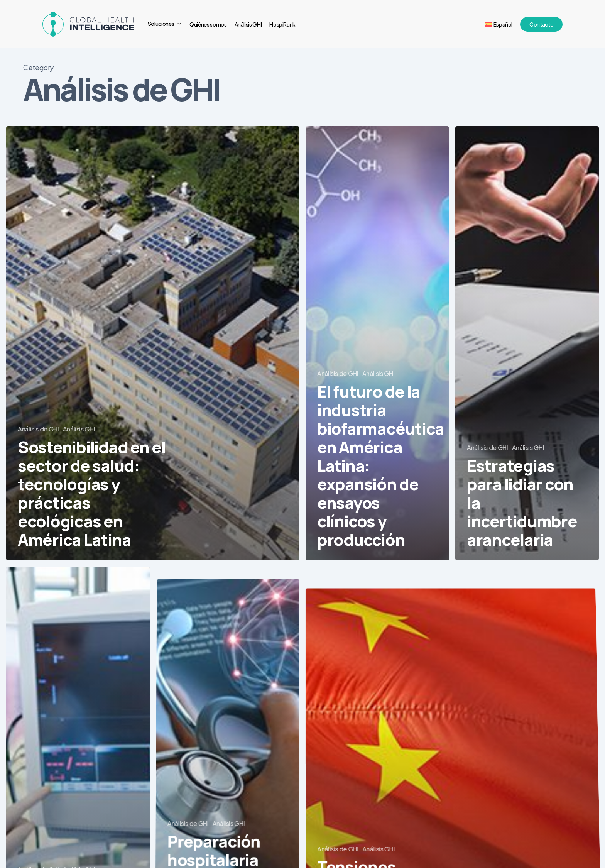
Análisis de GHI (38, 429)
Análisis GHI (79, 429)
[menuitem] (499, 24)
